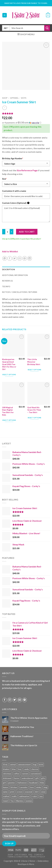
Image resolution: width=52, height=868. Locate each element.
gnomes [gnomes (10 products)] (12, 783)
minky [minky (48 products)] (39, 787)
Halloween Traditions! (22, 736)
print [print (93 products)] (12, 792)
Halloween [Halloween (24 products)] (22, 783)
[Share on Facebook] (10, 258)
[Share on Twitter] (15, 258)
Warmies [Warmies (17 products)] (20, 801)
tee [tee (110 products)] (41, 796)
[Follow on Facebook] (5, 700)
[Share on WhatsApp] (5, 258)
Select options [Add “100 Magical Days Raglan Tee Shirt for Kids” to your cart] (9, 420)
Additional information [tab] (15, 275)
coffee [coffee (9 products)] (16, 774)
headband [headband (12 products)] (33, 783)
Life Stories (21, 855)
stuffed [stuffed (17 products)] (6, 796)
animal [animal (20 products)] (13, 765)
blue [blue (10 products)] (14, 769)
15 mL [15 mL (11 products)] (5, 765)
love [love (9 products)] (32, 787)
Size (4, 179)
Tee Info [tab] (6, 286)
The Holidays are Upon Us (24, 745)
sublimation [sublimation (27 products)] (24, 796)
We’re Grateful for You (22, 727)
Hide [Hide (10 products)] (42, 783)
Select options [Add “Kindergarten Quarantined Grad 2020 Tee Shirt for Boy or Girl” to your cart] (9, 374)
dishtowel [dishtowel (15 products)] (7, 778)
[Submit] (47, 28)
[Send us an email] (20, 700)
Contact (39, 855)
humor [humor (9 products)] (6, 787)
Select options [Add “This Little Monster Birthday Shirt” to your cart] (35, 370)
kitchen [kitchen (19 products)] (14, 787)
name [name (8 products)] (5, 792)
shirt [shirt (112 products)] (37, 792)
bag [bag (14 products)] (35, 765)
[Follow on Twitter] (15, 700)
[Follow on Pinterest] (25, 700)
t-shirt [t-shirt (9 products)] (34, 796)
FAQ (30, 855)
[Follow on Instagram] (10, 700)
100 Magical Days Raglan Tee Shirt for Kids (8, 411)
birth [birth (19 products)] (41, 765)
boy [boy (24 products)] (20, 769)
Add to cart (27, 232)
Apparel (14, 98)
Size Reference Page (27, 170)
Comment (14, 721)
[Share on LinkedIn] (30, 258)
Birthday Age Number (13, 158)
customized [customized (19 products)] (35, 774)
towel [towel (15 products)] (5, 801)
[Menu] (5, 15)
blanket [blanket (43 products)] (6, 769)
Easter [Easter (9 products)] (17, 778)
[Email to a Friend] (20, 258)
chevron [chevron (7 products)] (35, 769)
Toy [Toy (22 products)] (12, 801)
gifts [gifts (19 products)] (43, 778)
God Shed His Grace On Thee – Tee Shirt (34, 410)
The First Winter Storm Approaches (29, 718)
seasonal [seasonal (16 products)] (28, 792)
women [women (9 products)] (29, 801)
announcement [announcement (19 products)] (24, 765)
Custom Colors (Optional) (16, 203)
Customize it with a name (14, 191)
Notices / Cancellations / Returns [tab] (20, 292)
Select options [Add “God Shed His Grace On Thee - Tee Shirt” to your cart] (35, 418)
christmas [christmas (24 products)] (7, 774)
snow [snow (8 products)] (43, 792)
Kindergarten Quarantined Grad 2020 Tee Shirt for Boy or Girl (9, 364)
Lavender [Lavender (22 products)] (24, 787)
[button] (26, 123)
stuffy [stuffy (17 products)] (14, 796)
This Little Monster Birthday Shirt (34, 362)
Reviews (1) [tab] (7, 281)
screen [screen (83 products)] (19, 792)
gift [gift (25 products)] (37, 778)
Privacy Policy (38, 857)
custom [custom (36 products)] (25, 774)
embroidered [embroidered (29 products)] (27, 778)
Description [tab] (8, 269)
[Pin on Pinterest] (25, 258)
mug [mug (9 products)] (45, 787)
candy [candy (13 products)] (26, 769)
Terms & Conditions (18, 857)
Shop (5, 98)
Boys (24, 98)
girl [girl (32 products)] (4, 783)
